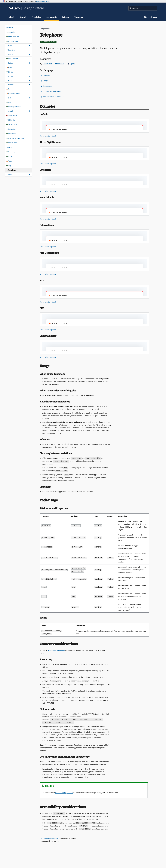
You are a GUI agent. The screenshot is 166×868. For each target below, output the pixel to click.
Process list (11, 134)
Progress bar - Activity (15, 138)
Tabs (9, 161)
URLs (10, 174)
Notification (12, 115)
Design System (27, 8)
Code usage (46, 86)
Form (10, 80)
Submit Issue (150, 17)
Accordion (11, 32)
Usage (44, 81)
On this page (12, 124)
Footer (10, 76)
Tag (9, 165)
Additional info (13, 37)
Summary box (12, 152)
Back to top (11, 50)
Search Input (12, 143)
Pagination (11, 129)
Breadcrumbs (12, 59)
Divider (10, 72)
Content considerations (51, 91)
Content (23, 17)
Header (11, 85)
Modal (10, 111)
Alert (10, 46)
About (12, 17)
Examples (46, 75)
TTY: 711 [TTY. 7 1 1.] (70, 793)
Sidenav (9, 147)
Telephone (11, 170)
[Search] (143, 8)
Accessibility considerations (53, 97)
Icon (9, 89)
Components (51, 17)
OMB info (11, 120)
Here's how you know (43, 1)
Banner (11, 54)
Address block (12, 41)
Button (11, 63)
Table (9, 156)
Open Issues (46, 64)
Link (10, 98)
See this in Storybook (48, 136)
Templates (79, 17)
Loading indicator (14, 107)
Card (9, 67)
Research (60, 64)
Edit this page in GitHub (49, 838)
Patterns (66, 17)
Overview (10, 27)
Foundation (36, 17)
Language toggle (13, 93)
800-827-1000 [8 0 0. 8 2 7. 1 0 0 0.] (60, 793)
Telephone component (56, 650)
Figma (71, 64)
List (9, 102)
